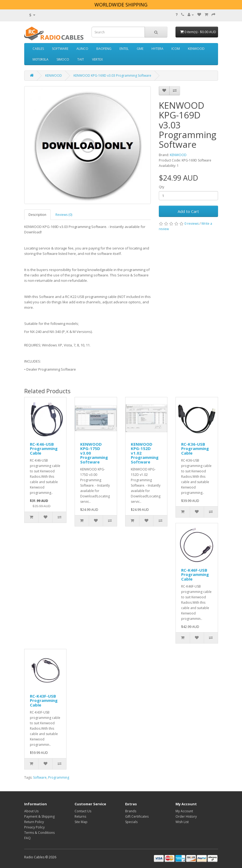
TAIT (81, 59)
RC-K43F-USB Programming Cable (44, 700)
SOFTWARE (60, 49)
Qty (162, 187)
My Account (184, 811)
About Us (31, 811)
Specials (131, 822)
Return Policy (34, 822)
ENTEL (124, 49)
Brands (131, 811)
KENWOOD (196, 49)
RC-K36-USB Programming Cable (195, 449)
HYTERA (157, 49)
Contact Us (83, 811)
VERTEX (97, 59)
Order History (186, 816)
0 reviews (192, 224)
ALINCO (82, 49)
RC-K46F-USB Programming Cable (195, 574)
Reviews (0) (64, 215)
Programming (59, 777)
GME (140, 49)
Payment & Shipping (39, 816)
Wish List (182, 822)
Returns (80, 816)
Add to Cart (188, 211)
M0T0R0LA (41, 59)
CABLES (38, 49)
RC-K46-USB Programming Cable (44, 449)
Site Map (81, 822)
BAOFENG (104, 49)
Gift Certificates (137, 816)
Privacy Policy (34, 827)
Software (40, 777)
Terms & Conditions (39, 833)
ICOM (176, 49)
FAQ (27, 838)
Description (37, 215)
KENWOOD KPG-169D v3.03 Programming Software (112, 75)
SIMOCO (63, 59)
